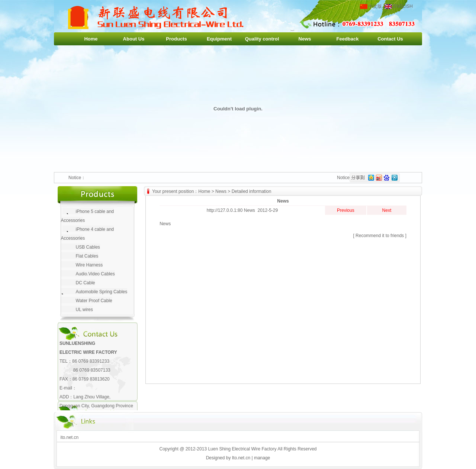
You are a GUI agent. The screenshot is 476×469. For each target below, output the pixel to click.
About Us (134, 39)
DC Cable (86, 283)
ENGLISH (399, 6)
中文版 (371, 6)
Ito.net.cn (241, 458)
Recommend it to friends (380, 236)
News (305, 39)
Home (91, 39)
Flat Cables (87, 256)
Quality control (262, 39)
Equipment (219, 39)
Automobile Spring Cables (102, 292)
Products (176, 39)
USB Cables (88, 247)
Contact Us (390, 39)
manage (262, 458)
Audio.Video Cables (95, 274)
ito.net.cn (70, 437)
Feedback (348, 39)
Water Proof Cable (94, 301)
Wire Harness (89, 265)
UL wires (84, 310)
